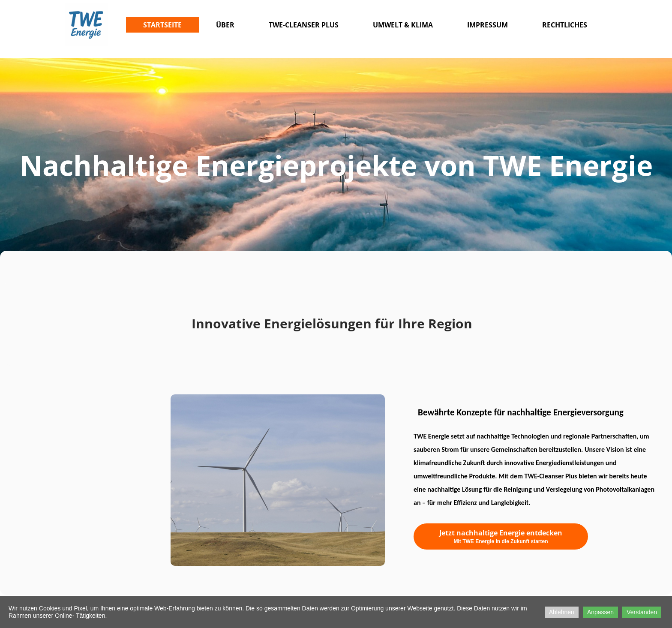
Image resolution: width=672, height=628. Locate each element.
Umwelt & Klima (403, 25)
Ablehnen (562, 612)
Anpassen (600, 612)
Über (225, 25)
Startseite (162, 25)
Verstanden (642, 612)
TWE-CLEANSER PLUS (304, 25)
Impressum (487, 25)
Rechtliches (565, 25)
